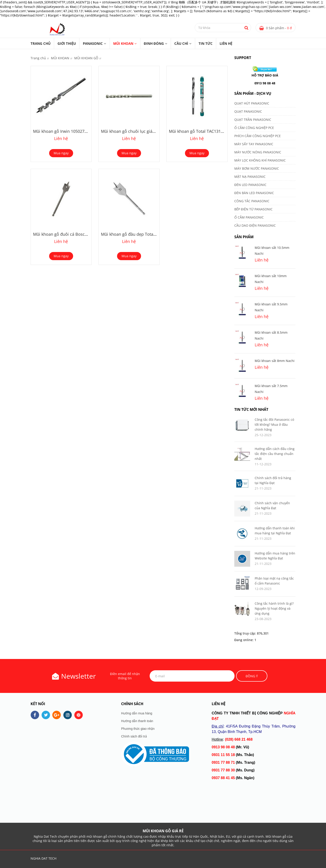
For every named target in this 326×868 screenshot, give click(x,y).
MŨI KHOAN (123, 43)
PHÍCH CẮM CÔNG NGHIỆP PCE (258, 136)
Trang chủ (41, 43)
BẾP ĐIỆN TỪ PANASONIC (253, 209)
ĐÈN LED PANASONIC (250, 185)
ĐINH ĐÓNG (154, 43)
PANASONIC (93, 43)
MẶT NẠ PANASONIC (250, 177)
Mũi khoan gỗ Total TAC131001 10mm (205, 131)
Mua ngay (61, 153)
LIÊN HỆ (226, 43)
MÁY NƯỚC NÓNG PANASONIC (258, 152)
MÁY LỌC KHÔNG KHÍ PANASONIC (260, 160)
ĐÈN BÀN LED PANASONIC (254, 193)
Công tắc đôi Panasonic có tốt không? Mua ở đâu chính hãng (274, 424)
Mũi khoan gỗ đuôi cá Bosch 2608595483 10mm (79, 234)
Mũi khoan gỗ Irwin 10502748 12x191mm (72, 131)
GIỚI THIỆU (67, 43)
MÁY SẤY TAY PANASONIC (254, 144)
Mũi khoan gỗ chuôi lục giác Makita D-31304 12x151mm (154, 131)
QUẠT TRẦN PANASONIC (253, 120)
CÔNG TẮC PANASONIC (252, 201)
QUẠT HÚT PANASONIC (252, 103)
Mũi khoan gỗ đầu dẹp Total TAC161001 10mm (145, 234)
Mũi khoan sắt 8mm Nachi (275, 361)
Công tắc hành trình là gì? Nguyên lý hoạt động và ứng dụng (274, 608)
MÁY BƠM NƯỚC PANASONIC (257, 168)
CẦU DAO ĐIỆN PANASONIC (255, 225)
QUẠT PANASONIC (248, 111)
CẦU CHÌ (181, 43)
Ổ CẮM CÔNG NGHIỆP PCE (254, 128)
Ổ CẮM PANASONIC (249, 217)
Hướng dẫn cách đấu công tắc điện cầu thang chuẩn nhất (275, 454)
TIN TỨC (206, 43)
